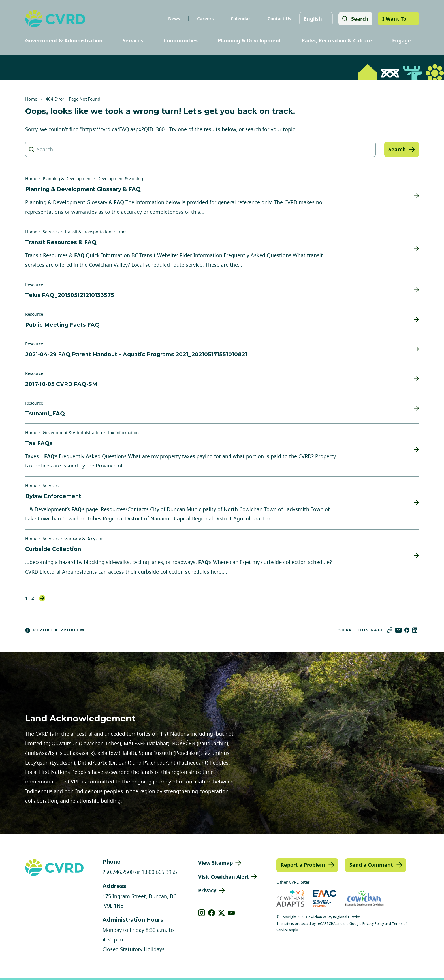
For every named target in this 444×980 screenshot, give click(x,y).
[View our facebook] (212, 913)
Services (133, 40)
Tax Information (123, 432)
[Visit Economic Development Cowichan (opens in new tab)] (364, 898)
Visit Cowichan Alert (224, 877)
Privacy (207, 890)
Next (42, 598)
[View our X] (222, 913)
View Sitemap (215, 863)
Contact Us (279, 18)
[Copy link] (390, 630)
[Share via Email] (398, 630)
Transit (123, 232)
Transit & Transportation (88, 232)
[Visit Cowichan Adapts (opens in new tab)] (290, 898)
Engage (402, 40)
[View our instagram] (202, 913)
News (173, 18)
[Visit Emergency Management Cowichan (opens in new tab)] (325, 898)
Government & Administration (64, 40)
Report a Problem (55, 630)
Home (31, 99)
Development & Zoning (120, 178)
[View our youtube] (231, 913)
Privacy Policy (373, 924)
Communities (181, 40)
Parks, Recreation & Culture (337, 40)
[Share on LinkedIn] (415, 630)
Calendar (240, 18)
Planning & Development (249, 40)
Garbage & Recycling (85, 538)
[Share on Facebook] (407, 630)
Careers (205, 18)
